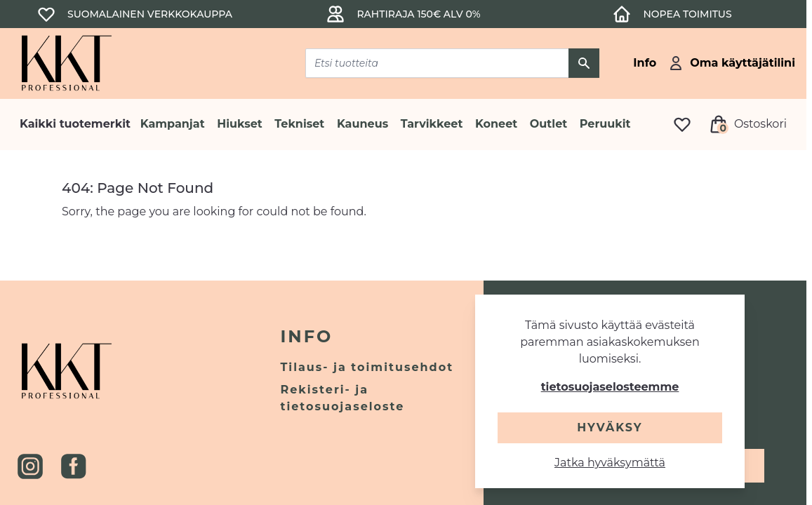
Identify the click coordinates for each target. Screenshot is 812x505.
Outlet (548, 124)
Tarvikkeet (432, 124)
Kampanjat (173, 124)
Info (306, 336)
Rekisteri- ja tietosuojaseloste (342, 398)
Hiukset (239, 124)
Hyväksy (610, 427)
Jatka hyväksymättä (610, 463)
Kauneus (362, 124)
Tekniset (299, 124)
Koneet (496, 124)
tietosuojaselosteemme (610, 387)
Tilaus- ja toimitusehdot (367, 367)
